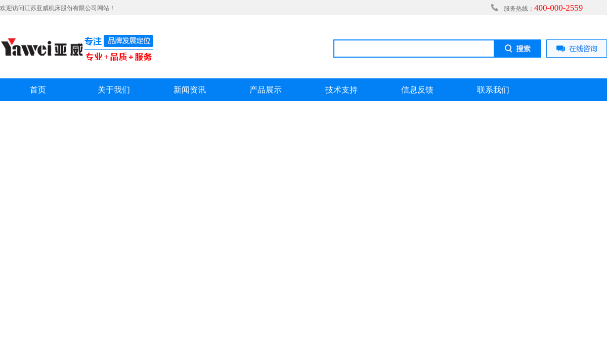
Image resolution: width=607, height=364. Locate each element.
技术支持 (341, 90)
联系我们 (493, 90)
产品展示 (266, 90)
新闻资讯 (190, 90)
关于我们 (114, 90)
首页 (38, 90)
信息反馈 (417, 90)
